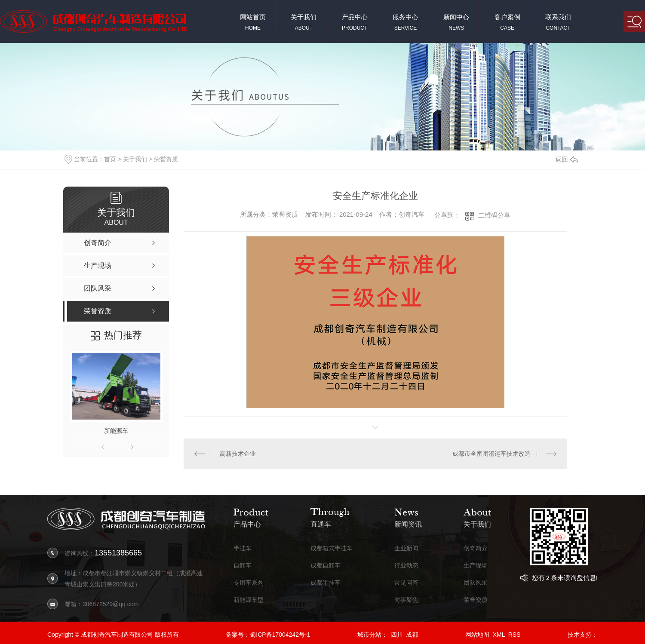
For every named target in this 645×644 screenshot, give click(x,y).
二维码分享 (494, 215)
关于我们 (135, 159)
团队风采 (476, 583)
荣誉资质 (166, 159)
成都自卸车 (326, 566)
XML (499, 635)
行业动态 (406, 566)
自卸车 (243, 566)
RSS (514, 635)
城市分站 (369, 635)
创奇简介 (476, 548)
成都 (412, 635)
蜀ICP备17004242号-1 (280, 635)
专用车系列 (249, 583)
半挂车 (243, 548)
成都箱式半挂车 (332, 548)
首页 (110, 159)
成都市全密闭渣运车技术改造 (491, 454)
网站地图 (477, 635)
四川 (397, 635)
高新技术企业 (238, 454)
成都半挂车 (326, 583)
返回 (567, 159)
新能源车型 (249, 600)
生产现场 (476, 566)
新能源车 (116, 431)
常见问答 (406, 583)
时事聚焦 (406, 600)
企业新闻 (406, 548)
